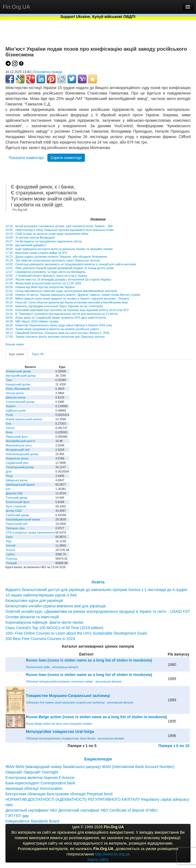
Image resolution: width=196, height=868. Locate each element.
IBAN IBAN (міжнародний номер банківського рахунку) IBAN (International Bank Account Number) (90, 767)
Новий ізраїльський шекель (24, 419)
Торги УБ (38, 354)
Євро (9, 537)
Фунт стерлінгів (16, 506)
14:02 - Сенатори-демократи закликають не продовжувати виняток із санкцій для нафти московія (71, 264)
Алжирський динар (18, 371)
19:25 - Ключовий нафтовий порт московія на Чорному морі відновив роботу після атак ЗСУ (67, 310)
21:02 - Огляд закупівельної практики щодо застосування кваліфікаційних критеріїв (61, 291)
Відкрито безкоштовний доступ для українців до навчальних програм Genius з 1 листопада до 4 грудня (96, 590)
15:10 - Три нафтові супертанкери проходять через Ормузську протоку (53, 260)
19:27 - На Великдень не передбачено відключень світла (44, 241)
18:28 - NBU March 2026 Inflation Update (32, 321)
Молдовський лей (18, 450)
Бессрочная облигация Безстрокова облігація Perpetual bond (59, 794)
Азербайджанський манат (23, 519)
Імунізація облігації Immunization (34, 788)
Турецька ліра (15, 528)
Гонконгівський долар (20, 402)
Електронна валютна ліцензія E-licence (40, 778)
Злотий (10, 546)
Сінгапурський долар (20, 467)
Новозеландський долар (22, 454)
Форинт (11, 406)
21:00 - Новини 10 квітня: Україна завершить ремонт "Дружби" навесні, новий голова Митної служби (73, 295)
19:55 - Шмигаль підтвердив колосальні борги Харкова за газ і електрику (54, 306)
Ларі (9, 541)
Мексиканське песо (19, 445)
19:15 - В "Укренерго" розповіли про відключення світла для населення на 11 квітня (62, 314)
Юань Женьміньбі (18, 389)
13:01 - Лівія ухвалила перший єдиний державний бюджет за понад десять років (59, 268)
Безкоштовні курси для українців (34, 601)
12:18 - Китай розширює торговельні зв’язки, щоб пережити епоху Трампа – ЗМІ (59, 226)
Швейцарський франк (20, 485)
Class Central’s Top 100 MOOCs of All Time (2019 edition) (54, 628)
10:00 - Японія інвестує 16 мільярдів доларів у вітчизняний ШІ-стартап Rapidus (58, 279)
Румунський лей (16, 524)
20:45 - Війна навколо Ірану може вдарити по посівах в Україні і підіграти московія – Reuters (67, 299)
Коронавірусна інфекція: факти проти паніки (44, 622)
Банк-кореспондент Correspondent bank (40, 783)
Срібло (10, 554)
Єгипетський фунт (18, 502)
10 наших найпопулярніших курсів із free (41, 595)
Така (9, 380)
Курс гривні (16, 354)
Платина (11, 559)
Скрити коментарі (66, 158)
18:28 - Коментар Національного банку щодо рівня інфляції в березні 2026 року (59, 325)
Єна (8, 424)
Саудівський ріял (17, 463)
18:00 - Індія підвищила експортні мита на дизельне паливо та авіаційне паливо (59, 249)
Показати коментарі (26, 158)
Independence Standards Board (32, 821)
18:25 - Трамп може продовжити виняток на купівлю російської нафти (52, 329)
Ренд (9, 476)
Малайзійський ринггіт (21, 441)
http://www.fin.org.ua (112, 854)
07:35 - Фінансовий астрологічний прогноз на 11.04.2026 (43, 283)
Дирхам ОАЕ (14, 493)
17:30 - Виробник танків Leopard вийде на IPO (36, 253)
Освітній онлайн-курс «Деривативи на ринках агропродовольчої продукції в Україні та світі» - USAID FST (98, 611)
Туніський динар (17, 498)
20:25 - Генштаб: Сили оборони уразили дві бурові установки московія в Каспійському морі (67, 302)
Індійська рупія (16, 410)
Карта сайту (98, 860)
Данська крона (16, 397)
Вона (9, 432)
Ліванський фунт (17, 437)
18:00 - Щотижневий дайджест (26, 245)
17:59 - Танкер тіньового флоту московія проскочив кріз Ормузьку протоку (55, 337)
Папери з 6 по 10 (174, 746)
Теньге (10, 428)
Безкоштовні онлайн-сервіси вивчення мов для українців (56, 606)
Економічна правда (48, 72)
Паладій (11, 563)
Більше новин (15, 344)
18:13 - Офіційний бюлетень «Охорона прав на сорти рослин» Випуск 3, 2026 (57, 333)
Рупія (9, 415)
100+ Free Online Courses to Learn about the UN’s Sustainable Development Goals (76, 633)
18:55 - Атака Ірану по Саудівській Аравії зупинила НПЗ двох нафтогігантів (56, 318)
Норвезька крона (17, 458)
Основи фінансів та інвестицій (32, 617)
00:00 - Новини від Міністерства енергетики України (40, 287)
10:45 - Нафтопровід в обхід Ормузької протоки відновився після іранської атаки (59, 230)
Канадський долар (18, 384)
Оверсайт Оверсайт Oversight (32, 772)
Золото (10, 550)
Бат (8, 489)
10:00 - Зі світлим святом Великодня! (30, 237)
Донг (9, 471)
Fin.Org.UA (16, 7)
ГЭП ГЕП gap (17, 816)
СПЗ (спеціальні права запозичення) (30, 532)
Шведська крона (17, 480)
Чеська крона (15, 393)
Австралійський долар (21, 376)
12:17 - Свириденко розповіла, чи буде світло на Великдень (46, 272)
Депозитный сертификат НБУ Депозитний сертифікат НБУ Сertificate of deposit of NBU (82, 810)
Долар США (14, 511)
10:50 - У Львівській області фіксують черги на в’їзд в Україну (46, 276)
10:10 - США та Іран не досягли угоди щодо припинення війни (47, 234)
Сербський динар (17, 515)
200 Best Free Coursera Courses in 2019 (40, 639)
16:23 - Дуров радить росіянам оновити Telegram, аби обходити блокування (56, 257)
